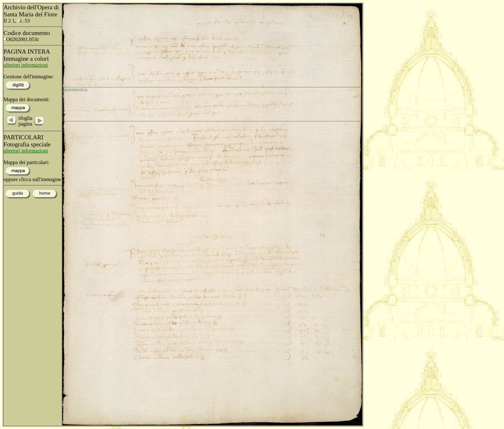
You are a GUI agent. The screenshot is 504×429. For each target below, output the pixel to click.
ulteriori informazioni (26, 65)
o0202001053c (75, 90)
